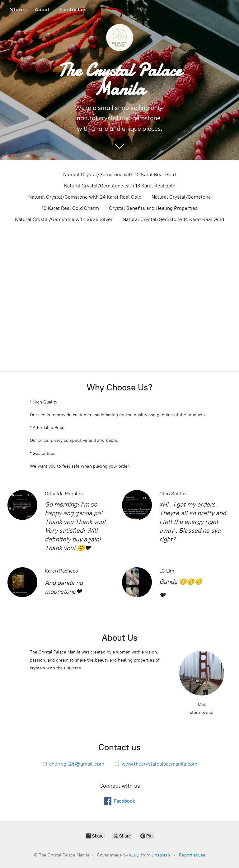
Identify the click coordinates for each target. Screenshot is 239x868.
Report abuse (192, 855)
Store (17, 9)
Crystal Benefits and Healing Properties (153, 208)
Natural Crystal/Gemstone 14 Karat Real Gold (173, 219)
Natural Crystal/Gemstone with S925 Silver (64, 219)
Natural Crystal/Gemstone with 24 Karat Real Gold (85, 197)
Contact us (73, 9)
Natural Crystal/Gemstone (181, 197)
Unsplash (161, 855)
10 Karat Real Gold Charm (70, 208)
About (42, 9)
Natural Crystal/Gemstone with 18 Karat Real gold (120, 186)
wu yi (134, 855)
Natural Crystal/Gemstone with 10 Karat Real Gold (119, 175)
